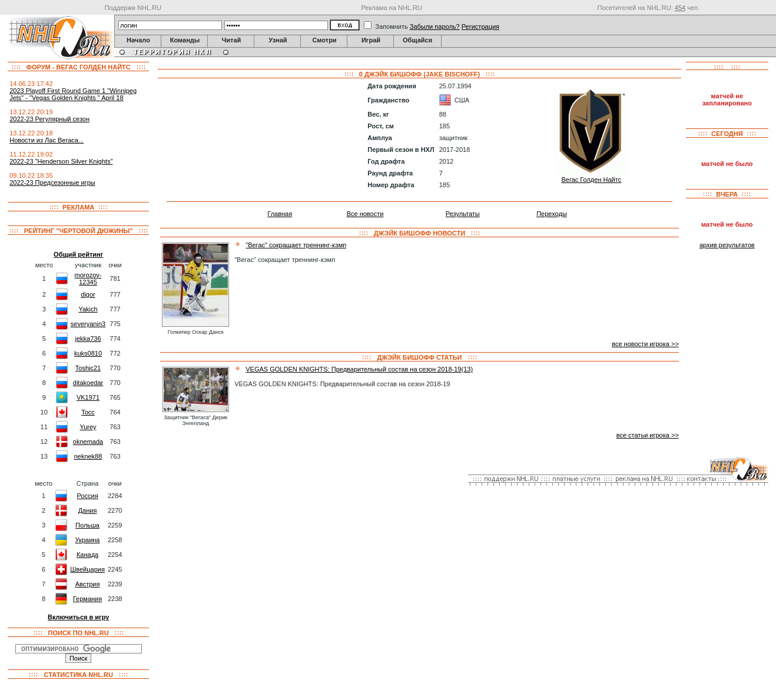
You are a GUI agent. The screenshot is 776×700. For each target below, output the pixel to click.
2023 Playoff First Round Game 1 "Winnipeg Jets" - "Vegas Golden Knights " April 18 (73, 94)
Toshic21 (88, 368)
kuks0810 (88, 353)
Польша (87, 525)
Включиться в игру (78, 617)
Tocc (88, 412)
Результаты (463, 214)
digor (88, 294)
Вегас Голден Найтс (591, 180)
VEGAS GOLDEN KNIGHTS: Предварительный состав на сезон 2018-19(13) (359, 369)
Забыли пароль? (435, 26)
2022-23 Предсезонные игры (52, 183)
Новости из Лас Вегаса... (47, 140)
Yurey (88, 427)
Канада (87, 555)
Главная (280, 214)
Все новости (365, 214)
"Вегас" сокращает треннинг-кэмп (296, 245)
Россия (88, 496)
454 (680, 8)
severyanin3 (88, 324)
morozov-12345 (88, 278)
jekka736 (88, 339)
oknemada (88, 442)
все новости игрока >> (645, 344)
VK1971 (88, 397)
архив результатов (727, 245)
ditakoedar (88, 383)
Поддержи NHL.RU (133, 8)
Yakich (88, 309)
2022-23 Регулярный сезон (49, 119)
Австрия (88, 584)
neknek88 (88, 456)
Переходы (552, 214)
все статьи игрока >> (648, 435)
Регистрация (480, 26)
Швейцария (87, 569)
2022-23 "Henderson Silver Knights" (61, 161)
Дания (88, 510)
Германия (87, 599)
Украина (88, 540)
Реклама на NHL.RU (391, 8)
